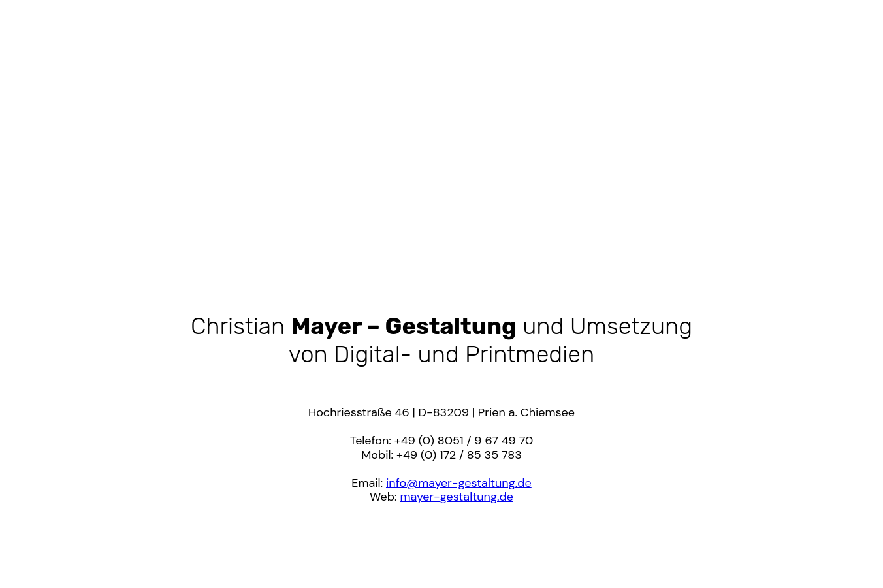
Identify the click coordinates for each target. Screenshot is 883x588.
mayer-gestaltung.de (457, 497)
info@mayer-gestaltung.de (459, 483)
